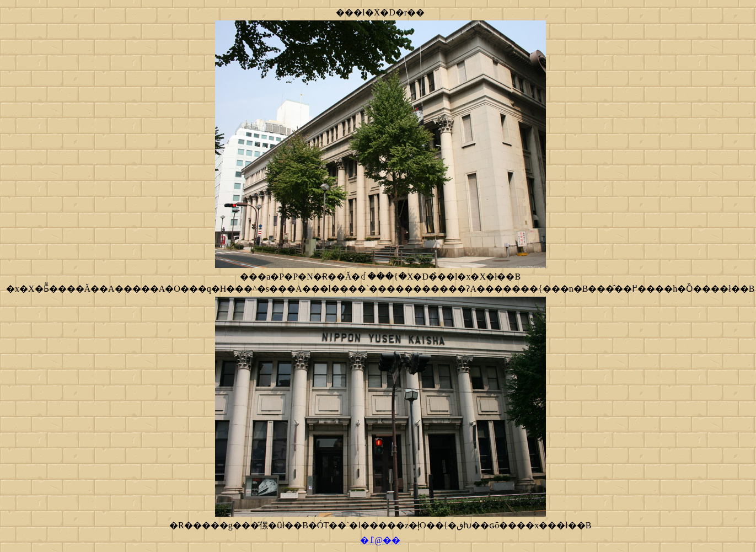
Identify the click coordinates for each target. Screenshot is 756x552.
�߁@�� (380, 540)
